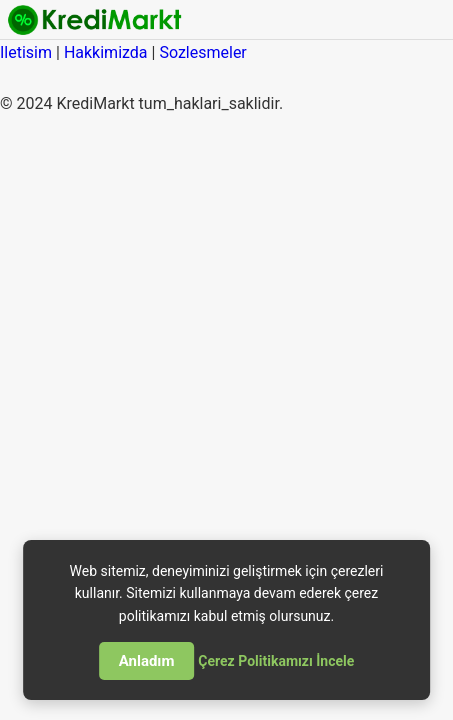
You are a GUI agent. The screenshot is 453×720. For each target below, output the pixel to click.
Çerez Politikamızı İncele (276, 661)
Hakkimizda (106, 52)
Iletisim (26, 52)
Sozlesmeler (202, 52)
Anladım (147, 661)
